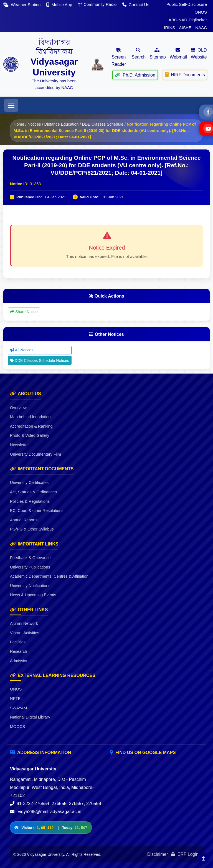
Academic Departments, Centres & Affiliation (49, 576)
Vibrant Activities (25, 633)
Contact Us (136, 5)
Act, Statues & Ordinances (33, 492)
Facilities (18, 642)
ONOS (201, 12)
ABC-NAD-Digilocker (188, 20)
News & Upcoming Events (33, 595)
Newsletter (19, 445)
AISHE (185, 28)
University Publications (30, 567)
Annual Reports (24, 520)
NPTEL (16, 699)
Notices (34, 124)
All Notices (22, 350)
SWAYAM (18, 708)
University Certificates (29, 483)
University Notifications (30, 586)
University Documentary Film (35, 454)
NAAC (201, 28)
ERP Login (185, 854)
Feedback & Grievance (30, 558)
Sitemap (158, 54)
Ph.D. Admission (135, 75)
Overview (18, 408)
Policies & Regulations (30, 501)
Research (19, 651)
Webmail (178, 54)
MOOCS (17, 727)
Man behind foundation (30, 417)
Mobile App (60, 5)
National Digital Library (30, 717)
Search (139, 54)
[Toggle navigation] (11, 105)
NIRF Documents (185, 74)
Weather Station (23, 5)
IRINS (169, 28)
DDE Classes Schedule (103, 124)
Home (19, 124)
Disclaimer (158, 854)
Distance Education (61, 124)
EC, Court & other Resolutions (37, 511)
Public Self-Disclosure (187, 4)
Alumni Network (24, 623)
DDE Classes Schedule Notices (40, 361)
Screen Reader (119, 57)
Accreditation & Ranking (31, 426)
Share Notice (24, 312)
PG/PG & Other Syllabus (32, 529)
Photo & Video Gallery (30, 435)
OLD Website (199, 54)
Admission (19, 661)
